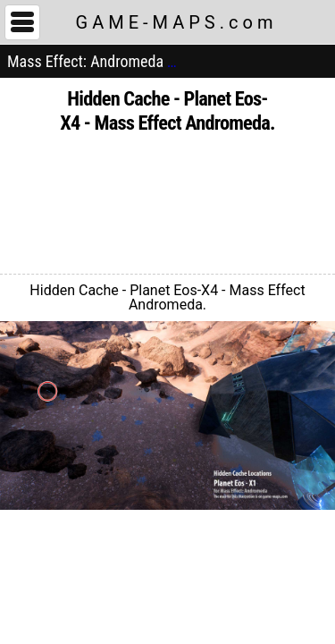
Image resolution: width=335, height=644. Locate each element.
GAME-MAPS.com (177, 22)
